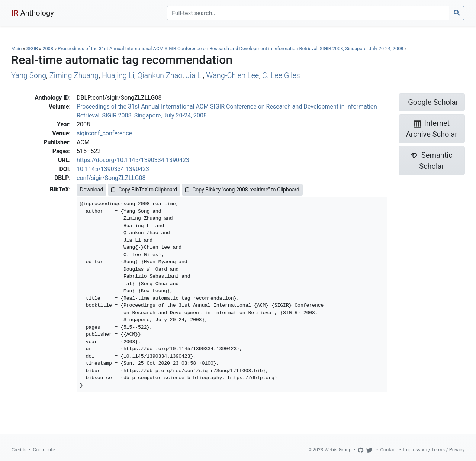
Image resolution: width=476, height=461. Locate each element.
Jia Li (194, 75)
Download (91, 190)
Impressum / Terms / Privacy (434, 450)
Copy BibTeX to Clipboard (144, 190)
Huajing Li (118, 75)
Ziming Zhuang (74, 75)
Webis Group (338, 450)
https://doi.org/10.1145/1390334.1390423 (133, 160)
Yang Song (29, 75)
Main (16, 49)
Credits (19, 450)
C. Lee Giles (281, 75)
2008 (48, 49)
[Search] (308, 13)
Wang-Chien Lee (232, 75)
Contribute (44, 450)
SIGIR (32, 49)
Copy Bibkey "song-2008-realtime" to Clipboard (242, 190)
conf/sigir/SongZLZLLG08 (111, 178)
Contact (389, 450)
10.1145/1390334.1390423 (113, 169)
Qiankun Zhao (160, 75)
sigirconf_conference (104, 133)
